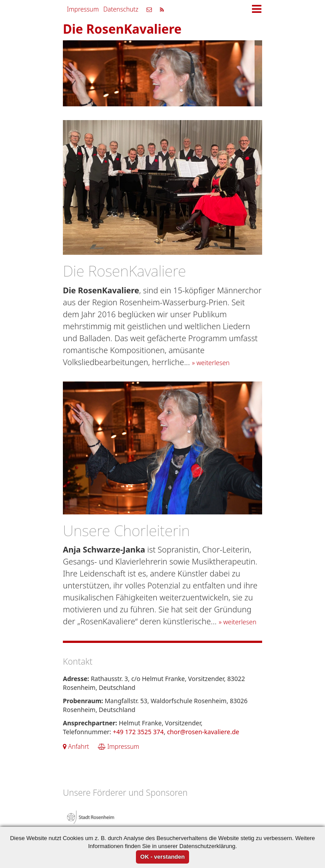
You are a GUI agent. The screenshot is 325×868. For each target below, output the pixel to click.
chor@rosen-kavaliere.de (203, 732)
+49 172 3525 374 (138, 732)
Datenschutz (121, 9)
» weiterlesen (211, 363)
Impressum (83, 9)
